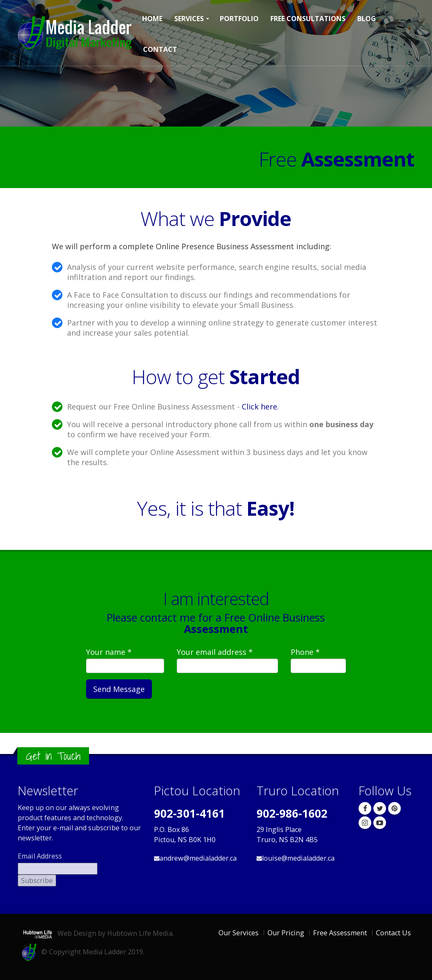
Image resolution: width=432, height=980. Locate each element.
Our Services (239, 933)
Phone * (305, 652)
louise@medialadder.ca (298, 858)
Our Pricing (286, 933)
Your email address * (215, 652)
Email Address (40, 856)
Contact (160, 49)
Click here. (260, 407)
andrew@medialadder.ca (198, 858)
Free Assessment (340, 933)
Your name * (109, 652)
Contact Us (393, 933)
